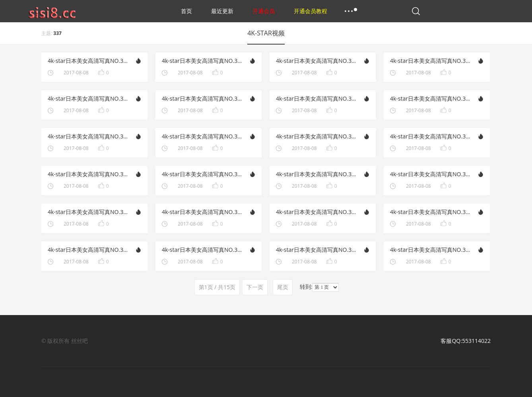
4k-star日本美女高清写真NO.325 (431, 212)
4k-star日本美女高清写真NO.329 (431, 136)
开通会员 (264, 11)
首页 (186, 11)
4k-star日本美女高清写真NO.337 (88, 61)
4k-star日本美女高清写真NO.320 (316, 136)
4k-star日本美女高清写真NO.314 (316, 250)
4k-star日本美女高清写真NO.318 (316, 174)
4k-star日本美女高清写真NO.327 (431, 174)
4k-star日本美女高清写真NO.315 (88, 250)
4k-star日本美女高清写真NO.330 (202, 136)
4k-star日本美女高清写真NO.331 (431, 98)
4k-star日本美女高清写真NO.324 (202, 250)
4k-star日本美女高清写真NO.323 (431, 250)
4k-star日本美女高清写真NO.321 (88, 136)
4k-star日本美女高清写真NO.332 (202, 98)
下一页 (255, 287)
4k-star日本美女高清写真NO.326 (202, 212)
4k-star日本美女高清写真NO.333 (88, 98)
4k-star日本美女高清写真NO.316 (316, 212)
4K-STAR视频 (266, 33)
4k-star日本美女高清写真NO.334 (431, 61)
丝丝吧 (80, 341)
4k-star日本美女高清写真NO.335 (316, 61)
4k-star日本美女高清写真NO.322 (316, 98)
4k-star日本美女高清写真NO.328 (202, 174)
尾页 (283, 287)
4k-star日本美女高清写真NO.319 (88, 174)
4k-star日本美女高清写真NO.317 (88, 212)
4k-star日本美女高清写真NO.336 (202, 61)
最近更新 (222, 11)
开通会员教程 (311, 11)
